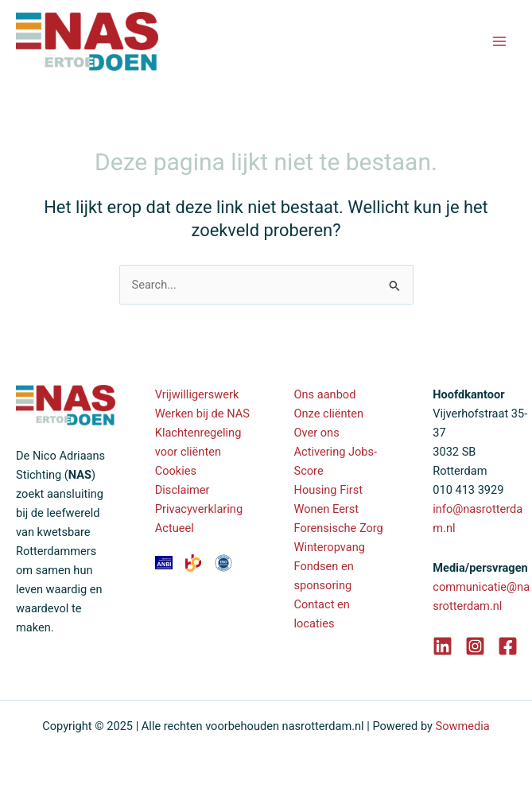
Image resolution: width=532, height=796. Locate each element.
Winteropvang (330, 547)
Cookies (176, 471)
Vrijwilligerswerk (197, 394)
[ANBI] (165, 561)
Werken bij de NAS (202, 414)
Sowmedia (463, 726)
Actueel (175, 528)
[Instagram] (475, 646)
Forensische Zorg (339, 528)
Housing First (329, 490)
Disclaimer (183, 490)
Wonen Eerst (327, 509)
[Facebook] (508, 646)
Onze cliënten (329, 414)
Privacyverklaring (199, 509)
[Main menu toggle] (499, 41)
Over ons (317, 433)
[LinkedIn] (443, 646)
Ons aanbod (325, 394)
